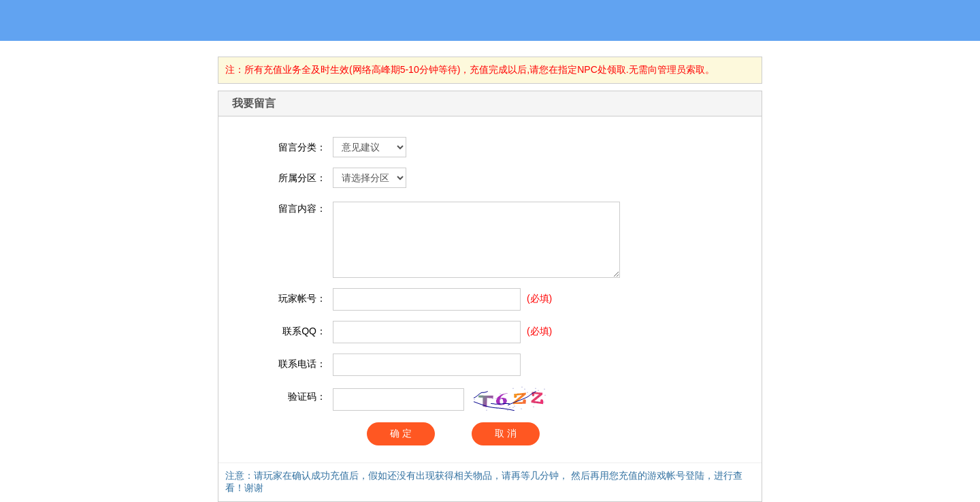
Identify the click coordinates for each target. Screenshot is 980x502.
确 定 (401, 433)
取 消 (506, 433)
